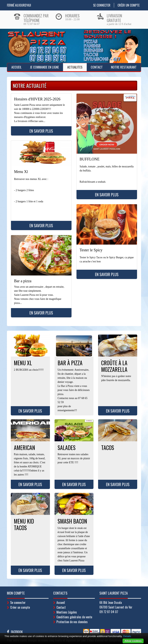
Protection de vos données (72, 622)
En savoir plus (41, 131)
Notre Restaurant (124, 67)
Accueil (16, 67)
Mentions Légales (67, 612)
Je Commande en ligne (44, 67)
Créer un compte (129, 5)
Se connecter (102, 5)
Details (127, 636)
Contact (97, 67)
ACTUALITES (75, 67)
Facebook (17, 632)
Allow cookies (133, 641)
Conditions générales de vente (74, 617)
